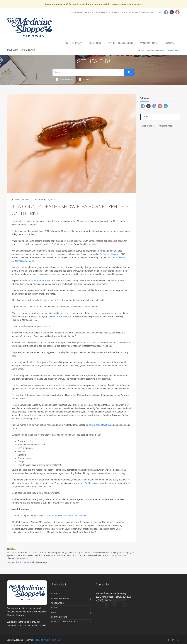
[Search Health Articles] (88, 72)
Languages (77, 12)
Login (160, 12)
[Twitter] (173, 640)
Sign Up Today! (148, 12)
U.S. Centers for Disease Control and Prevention (65, 516)
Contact (170, 43)
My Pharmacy (73, 43)
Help (87, 12)
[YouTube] (178, 640)
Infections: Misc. (166, 126)
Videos (84, 79)
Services (95, 43)
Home (141, 51)
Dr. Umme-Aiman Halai (39, 281)
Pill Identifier (99, 12)
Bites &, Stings (148, 126)
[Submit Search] (129, 72)
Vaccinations (149, 43)
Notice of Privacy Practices (65, 622)
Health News (64, 79)
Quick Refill (114, 12)
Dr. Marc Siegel (92, 483)
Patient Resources (121, 43)
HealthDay (27, 562)
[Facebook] (168, 640)
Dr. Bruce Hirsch (61, 316)
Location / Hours (130, 12)
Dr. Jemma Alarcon (109, 254)
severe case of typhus (99, 425)
